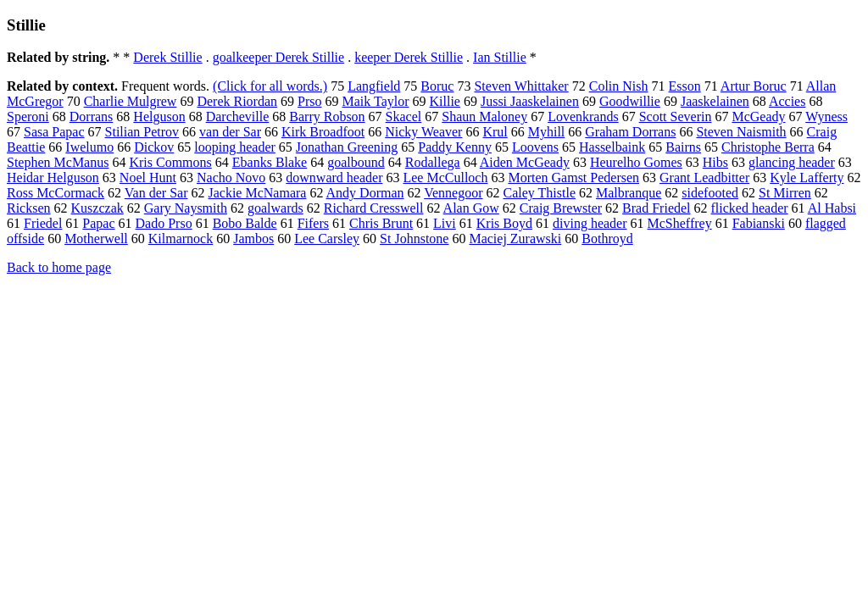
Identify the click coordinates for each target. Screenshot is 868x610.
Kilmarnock (181, 238)
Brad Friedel (656, 208)
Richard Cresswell (374, 208)
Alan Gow (471, 208)
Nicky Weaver (423, 132)
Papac (98, 223)
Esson (685, 86)
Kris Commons (170, 162)
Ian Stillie (500, 57)
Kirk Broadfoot (323, 132)
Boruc (437, 86)
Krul (495, 132)
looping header (235, 147)
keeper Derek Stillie (409, 57)
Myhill (547, 132)
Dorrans (92, 116)
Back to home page (59, 267)
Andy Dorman (365, 193)
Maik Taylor (375, 101)
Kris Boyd (504, 223)
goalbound (356, 162)
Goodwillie (630, 101)
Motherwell (96, 238)
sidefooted (710, 193)
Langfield (374, 86)
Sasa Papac (54, 132)
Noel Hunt (148, 177)
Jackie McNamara (257, 193)
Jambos (253, 238)
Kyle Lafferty (807, 177)
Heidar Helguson (53, 177)
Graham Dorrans (630, 132)
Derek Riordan (237, 101)
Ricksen (29, 208)
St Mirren (785, 193)
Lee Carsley (327, 238)
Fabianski (759, 223)
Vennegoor (453, 193)
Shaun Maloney (484, 116)
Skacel (404, 116)
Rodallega (433, 162)
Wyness (826, 116)
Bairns (683, 147)
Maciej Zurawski (515, 238)
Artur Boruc (754, 86)
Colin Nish (619, 86)
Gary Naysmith (186, 208)
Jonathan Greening (347, 147)
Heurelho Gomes (636, 162)
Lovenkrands (583, 116)
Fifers (313, 223)
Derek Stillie (167, 57)
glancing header (792, 162)
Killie (445, 101)
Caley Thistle (540, 193)
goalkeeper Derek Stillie (279, 57)
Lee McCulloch (445, 177)
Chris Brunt (381, 223)
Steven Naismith (741, 132)
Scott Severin (676, 116)
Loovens (535, 147)
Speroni (28, 116)
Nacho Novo (231, 177)
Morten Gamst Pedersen (573, 177)
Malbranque (629, 193)
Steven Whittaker (521, 86)
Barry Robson (327, 116)
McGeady (758, 116)
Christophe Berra (768, 147)
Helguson (159, 116)
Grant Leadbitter (704, 177)
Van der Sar (156, 193)
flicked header (750, 208)
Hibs (715, 162)
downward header (334, 177)
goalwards (275, 208)
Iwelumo (89, 147)
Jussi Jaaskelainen (530, 101)
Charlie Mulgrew (131, 101)
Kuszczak (97, 208)
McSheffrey (680, 223)
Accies (787, 101)
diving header (590, 223)
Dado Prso (164, 223)
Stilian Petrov (142, 132)
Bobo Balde (245, 223)
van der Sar (230, 132)
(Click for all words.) (270, 86)
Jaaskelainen (715, 101)
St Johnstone (414, 238)
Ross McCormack (56, 193)
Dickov (154, 147)
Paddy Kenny (455, 147)
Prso (309, 101)
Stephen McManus (58, 162)
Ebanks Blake (270, 162)
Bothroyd (607, 238)
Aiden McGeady (525, 162)
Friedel (43, 223)
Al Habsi (832, 208)
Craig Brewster (561, 208)
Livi (445, 223)
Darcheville (238, 116)
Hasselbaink (612, 147)
